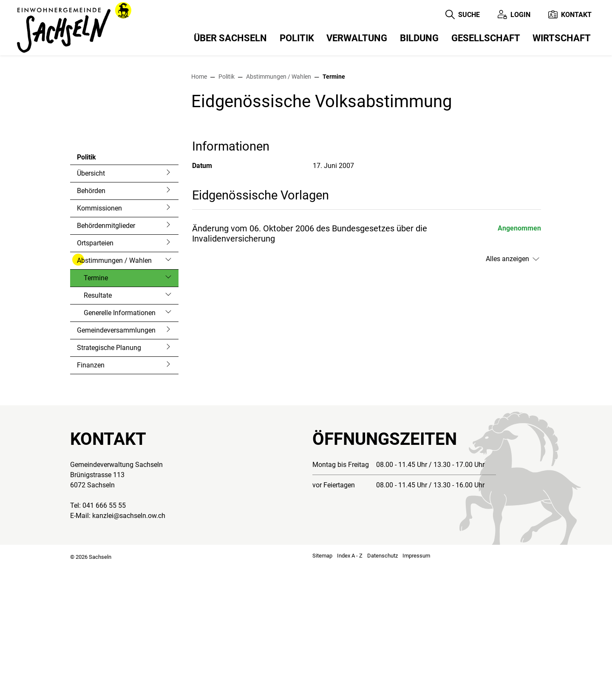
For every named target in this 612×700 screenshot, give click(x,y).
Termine (106, 414)
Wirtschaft (562, 38)
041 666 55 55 (104, 639)
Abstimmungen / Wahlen (114, 394)
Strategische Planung (109, 481)
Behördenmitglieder (106, 359)
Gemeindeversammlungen (116, 464)
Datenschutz (382, 689)
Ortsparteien (95, 377)
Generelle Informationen (120, 446)
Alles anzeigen (507, 392)
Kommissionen (99, 342)
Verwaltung (357, 38)
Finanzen (91, 499)
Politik (297, 38)
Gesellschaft (486, 38)
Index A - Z (350, 689)
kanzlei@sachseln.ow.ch (129, 649)
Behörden (91, 324)
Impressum (416, 689)
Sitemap (322, 689)
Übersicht (91, 307)
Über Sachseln (230, 38)
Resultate (98, 429)
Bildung (419, 38)
